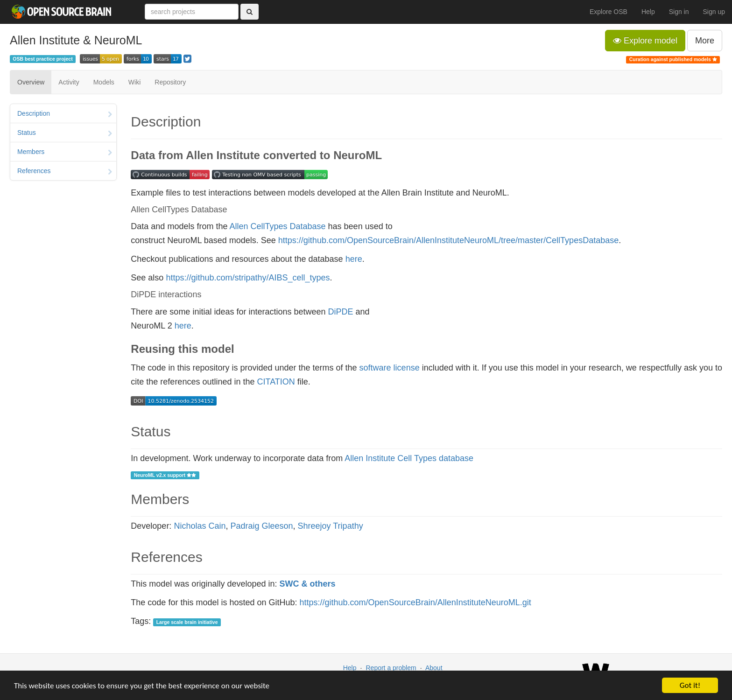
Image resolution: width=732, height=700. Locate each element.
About (434, 668)
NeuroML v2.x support (165, 475)
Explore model (645, 41)
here (354, 259)
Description (65, 114)
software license (390, 368)
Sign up (714, 12)
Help (648, 12)
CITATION (276, 382)
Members (65, 153)
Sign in (679, 12)
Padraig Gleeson (261, 526)
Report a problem (391, 668)
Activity (69, 82)
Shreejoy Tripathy (331, 526)
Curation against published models (673, 59)
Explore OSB (609, 12)
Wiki (134, 82)
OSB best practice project (42, 59)
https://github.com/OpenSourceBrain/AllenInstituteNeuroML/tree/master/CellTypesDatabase (448, 240)
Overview (31, 82)
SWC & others (308, 584)
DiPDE (341, 312)
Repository (170, 82)
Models (104, 82)
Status (65, 133)
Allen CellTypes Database (277, 226)
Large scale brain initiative (187, 622)
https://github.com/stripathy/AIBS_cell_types (248, 278)
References (65, 172)
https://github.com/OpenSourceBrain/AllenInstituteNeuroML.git (415, 602)
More (705, 41)
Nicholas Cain (200, 526)
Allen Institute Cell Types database (409, 458)
